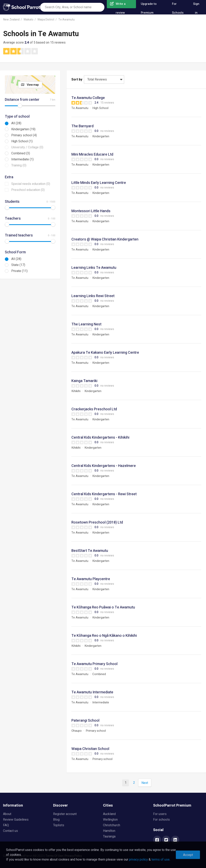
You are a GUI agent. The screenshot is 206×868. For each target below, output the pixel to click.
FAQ (6, 825)
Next (145, 783)
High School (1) (22, 141)
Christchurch (112, 825)
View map (33, 85)
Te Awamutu (66, 20)
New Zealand (11, 20)
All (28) (16, 123)
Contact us (10, 831)
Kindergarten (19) (23, 129)
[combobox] (72, 7)
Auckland (109, 814)
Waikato (28, 20)
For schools (161, 820)
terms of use (161, 860)
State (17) (18, 265)
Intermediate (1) (22, 159)
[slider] (20, 106)
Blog (56, 820)
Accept (188, 855)
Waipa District (46, 20)
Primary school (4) (24, 135)
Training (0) (19, 165)
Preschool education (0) (28, 190)
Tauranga (109, 836)
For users (160, 814)
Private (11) (19, 271)
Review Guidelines (16, 820)
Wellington (110, 820)
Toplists (59, 825)
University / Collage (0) (27, 147)
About (7, 814)
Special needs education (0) (31, 184)
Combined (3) (21, 153)
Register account (65, 814)
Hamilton (109, 831)
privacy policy (138, 860)
